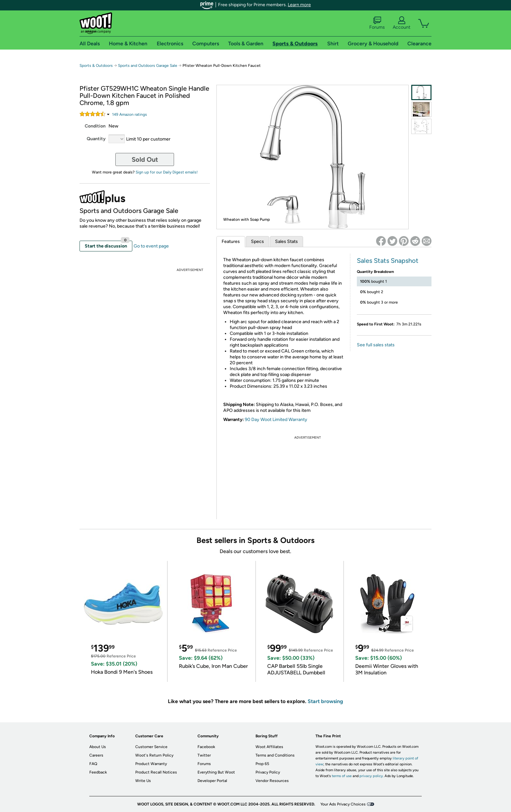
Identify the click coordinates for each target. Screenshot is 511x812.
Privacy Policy (268, 772)
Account (401, 23)
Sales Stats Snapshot (388, 261)
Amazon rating (130, 114)
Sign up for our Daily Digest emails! (167, 172)
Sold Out (145, 159)
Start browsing (325, 701)
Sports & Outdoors (96, 66)
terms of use (342, 776)
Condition (95, 126)
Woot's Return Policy (154, 755)
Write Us (143, 781)
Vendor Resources (272, 781)
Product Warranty (151, 764)
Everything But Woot (216, 772)
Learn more (299, 5)
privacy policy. (372, 776)
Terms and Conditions (275, 755)
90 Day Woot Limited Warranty (276, 420)
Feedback (98, 772)
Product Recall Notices (156, 772)
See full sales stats (376, 345)
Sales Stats (286, 241)
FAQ (93, 764)
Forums (377, 23)
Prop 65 (262, 764)
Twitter (204, 755)
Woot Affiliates (269, 747)
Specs (257, 241)
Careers (96, 755)
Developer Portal (212, 781)
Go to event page (151, 246)
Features (231, 241)
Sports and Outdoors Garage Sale (148, 66)
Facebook (206, 747)
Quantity (96, 139)
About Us (98, 747)
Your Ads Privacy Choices (343, 804)
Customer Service (151, 747)
